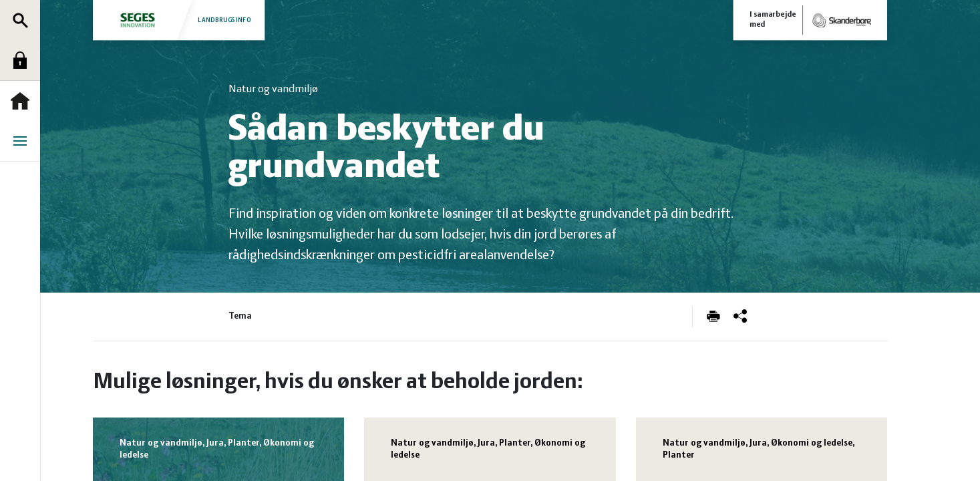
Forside (23, 101)
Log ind (23, 60)
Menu (23, 141)
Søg (23, 20)
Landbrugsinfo (178, 20)
